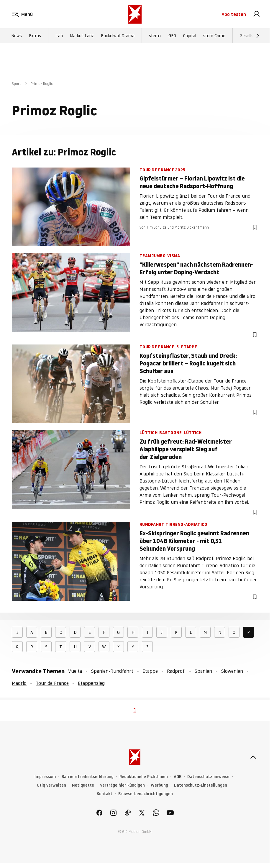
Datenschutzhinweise (208, 777)
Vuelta (75, 671)
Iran (59, 36)
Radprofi (176, 671)
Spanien (203, 671)
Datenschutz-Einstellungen (201, 785)
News (17, 36)
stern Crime (214, 36)
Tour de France (52, 683)
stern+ (155, 36)
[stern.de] (135, 14)
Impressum (45, 777)
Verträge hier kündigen (122, 785)
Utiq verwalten (51, 785)
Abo (234, 14)
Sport (17, 84)
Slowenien (232, 671)
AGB (178, 777)
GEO (172, 36)
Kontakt (105, 794)
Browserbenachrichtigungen (146, 794)
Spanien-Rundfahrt (112, 671)
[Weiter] (258, 36)
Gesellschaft (251, 36)
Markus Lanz (82, 36)
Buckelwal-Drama (118, 36)
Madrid (19, 683)
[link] (257, 14)
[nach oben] (253, 757)
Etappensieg (91, 683)
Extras (35, 36)
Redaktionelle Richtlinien (144, 777)
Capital (190, 36)
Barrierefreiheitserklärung (88, 777)
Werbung (159, 785)
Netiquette (83, 785)
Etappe (150, 671)
